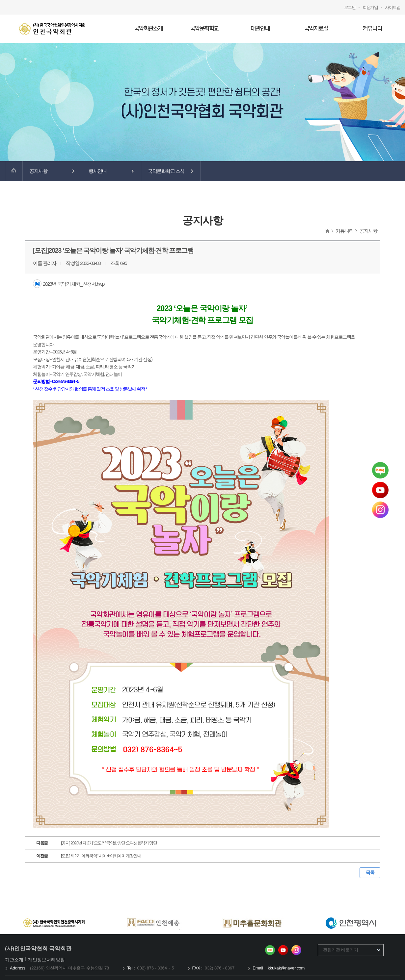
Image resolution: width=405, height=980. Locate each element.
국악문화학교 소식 (166, 171)
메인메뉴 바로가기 (0, 0)
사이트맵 (392, 7)
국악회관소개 (148, 29)
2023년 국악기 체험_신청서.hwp (74, 284)
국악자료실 (316, 29)
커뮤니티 (372, 29)
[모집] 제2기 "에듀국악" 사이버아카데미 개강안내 (101, 856)
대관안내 (260, 29)
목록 (370, 872)
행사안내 (97, 171)
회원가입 (370, 7)
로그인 (350, 7)
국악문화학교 (204, 29)
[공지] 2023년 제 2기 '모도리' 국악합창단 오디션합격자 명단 (109, 843)
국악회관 (52, 29)
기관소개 (15, 960)
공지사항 (38, 171)
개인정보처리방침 (46, 960)
